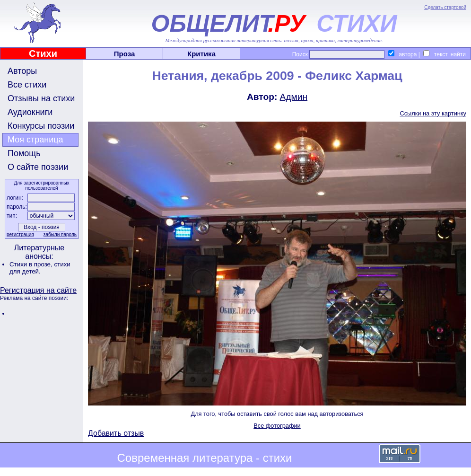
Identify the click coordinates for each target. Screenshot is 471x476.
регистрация (20, 234)
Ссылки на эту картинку (433, 113)
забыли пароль (60, 234)
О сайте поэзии (38, 167)
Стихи (43, 53)
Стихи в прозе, (32, 264)
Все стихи (27, 85)
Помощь (24, 153)
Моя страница (35, 140)
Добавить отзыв (116, 433)
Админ (294, 97)
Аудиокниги (30, 112)
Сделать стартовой (445, 7)
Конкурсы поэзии (41, 126)
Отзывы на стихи (41, 98)
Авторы (22, 71)
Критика (201, 54)
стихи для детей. (40, 268)
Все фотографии (277, 426)
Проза (125, 54)
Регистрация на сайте (38, 290)
